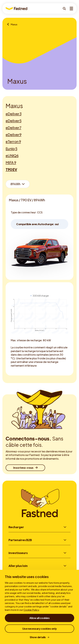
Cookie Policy (31, 610)
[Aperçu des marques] (9, 25)
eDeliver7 (13, 128)
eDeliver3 (13, 114)
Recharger (16, 527)
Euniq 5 (11, 149)
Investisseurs (18, 553)
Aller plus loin (18, 566)
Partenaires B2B (20, 540)
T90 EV (11, 169)
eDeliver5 (13, 121)
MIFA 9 (11, 162)
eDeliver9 (13, 135)
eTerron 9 (13, 141)
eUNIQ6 (12, 155)
